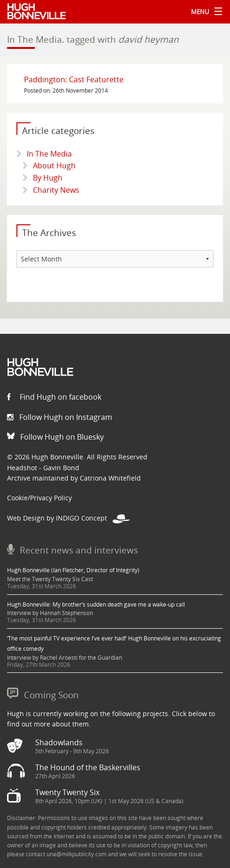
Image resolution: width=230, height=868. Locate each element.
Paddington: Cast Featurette (74, 79)
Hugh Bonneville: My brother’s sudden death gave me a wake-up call (96, 604)
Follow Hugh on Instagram (60, 417)
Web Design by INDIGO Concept (68, 518)
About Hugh (54, 166)
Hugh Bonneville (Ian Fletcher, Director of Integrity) (73, 570)
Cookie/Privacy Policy (39, 498)
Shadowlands (59, 742)
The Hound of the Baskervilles (88, 767)
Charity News (56, 190)
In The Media (49, 154)
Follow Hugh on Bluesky (55, 437)
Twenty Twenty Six (67, 792)
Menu (204, 12)
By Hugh (48, 178)
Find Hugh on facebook (54, 397)
